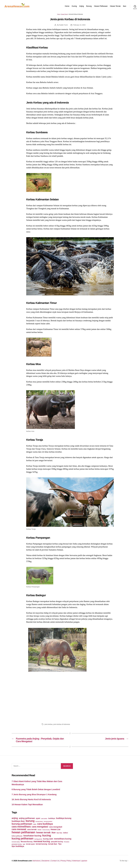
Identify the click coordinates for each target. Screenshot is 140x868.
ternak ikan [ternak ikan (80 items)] (53, 844)
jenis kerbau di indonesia (62, 724)
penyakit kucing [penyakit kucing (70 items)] (57, 842)
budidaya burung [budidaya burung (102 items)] (64, 818)
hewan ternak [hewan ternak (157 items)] (43, 833)
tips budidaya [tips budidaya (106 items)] (18, 846)
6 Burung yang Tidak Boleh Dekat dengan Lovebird (36, 789)
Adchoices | (37, 861)
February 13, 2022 (79, 25)
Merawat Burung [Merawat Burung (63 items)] (27, 842)
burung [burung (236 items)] (30, 821)
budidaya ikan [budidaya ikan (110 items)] (18, 821)
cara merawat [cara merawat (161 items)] (19, 829)
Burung (89, 6)
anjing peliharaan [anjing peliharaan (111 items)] (27, 818)
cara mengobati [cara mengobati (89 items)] (56, 827)
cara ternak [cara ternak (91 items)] (32, 829)
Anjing (82, 6)
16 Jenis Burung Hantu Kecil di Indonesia (31, 799)
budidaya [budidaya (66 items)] (52, 818)
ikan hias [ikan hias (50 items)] (59, 833)
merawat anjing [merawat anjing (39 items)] (16, 842)
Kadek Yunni (63, 25)
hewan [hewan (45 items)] (40, 830)
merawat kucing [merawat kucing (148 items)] (42, 841)
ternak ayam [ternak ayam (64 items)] (30, 844)
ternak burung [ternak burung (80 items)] (41, 844)
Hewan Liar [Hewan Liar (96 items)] (56, 829)
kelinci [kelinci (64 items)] (66, 833)
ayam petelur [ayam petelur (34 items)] (44, 818)
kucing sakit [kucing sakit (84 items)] (48, 839)
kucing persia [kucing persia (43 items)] (38, 839)
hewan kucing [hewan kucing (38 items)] (46, 830)
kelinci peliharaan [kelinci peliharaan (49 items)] (17, 836)
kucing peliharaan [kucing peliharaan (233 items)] (23, 839)
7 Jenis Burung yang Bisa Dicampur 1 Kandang (34, 794)
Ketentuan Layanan (80, 861)
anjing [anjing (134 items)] (15, 818)
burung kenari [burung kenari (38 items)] (39, 821)
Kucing (74, 6)
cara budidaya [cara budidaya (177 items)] (45, 824)
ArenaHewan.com (25, 861)
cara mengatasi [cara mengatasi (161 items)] (40, 827)
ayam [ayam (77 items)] (38, 818)
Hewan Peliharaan (101, 6)
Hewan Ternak (115, 6)
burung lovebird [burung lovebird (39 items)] (48, 821)
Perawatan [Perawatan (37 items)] (67, 842)
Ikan (125, 6)
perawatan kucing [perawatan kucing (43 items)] (17, 844)
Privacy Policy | (66, 861)
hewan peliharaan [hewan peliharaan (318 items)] (23, 832)
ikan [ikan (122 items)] (54, 833)
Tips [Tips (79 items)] (60, 844)
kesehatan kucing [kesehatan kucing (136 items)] (32, 836)
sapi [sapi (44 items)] (24, 844)
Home (67, 6)
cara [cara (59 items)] (35, 824)
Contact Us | (56, 861)
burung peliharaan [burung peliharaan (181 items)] (22, 824)
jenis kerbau (49, 724)
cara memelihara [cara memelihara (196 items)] (21, 827)
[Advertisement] (70, 697)
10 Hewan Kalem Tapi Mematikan (27, 804)
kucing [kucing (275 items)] (47, 835)
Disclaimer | (46, 861)
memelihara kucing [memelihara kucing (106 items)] (63, 839)
